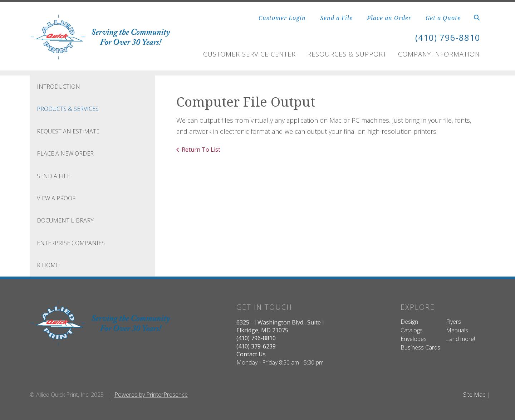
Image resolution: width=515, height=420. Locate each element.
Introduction (58, 87)
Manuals (457, 330)
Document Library (65, 220)
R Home (48, 265)
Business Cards (420, 347)
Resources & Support (347, 54)
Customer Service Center (249, 54)
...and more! (460, 339)
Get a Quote (443, 18)
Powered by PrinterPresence (151, 395)
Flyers (453, 322)
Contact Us (251, 354)
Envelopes (414, 339)
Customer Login (282, 18)
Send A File (53, 176)
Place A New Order (65, 153)
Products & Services (68, 109)
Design (409, 322)
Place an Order (389, 18)
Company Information (439, 54)
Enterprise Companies (71, 243)
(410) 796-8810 (448, 37)
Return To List (201, 150)
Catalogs (412, 330)
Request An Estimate (68, 131)
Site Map (474, 395)
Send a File (336, 18)
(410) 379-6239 (256, 346)
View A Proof (56, 198)
